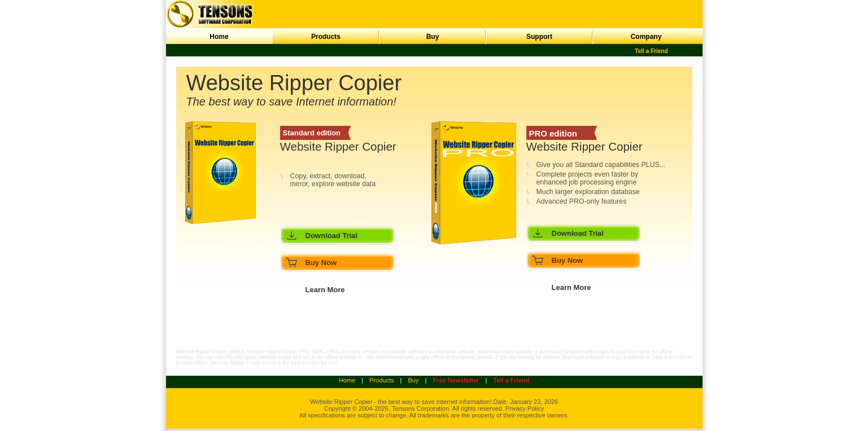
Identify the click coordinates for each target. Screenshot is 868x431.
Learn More (325, 290)
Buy (433, 37)
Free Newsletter (456, 380)
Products (326, 37)
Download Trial (332, 236)
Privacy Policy (525, 408)
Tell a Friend (651, 51)
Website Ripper (331, 402)
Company (646, 37)
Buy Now (321, 263)
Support (539, 37)
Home (219, 37)
